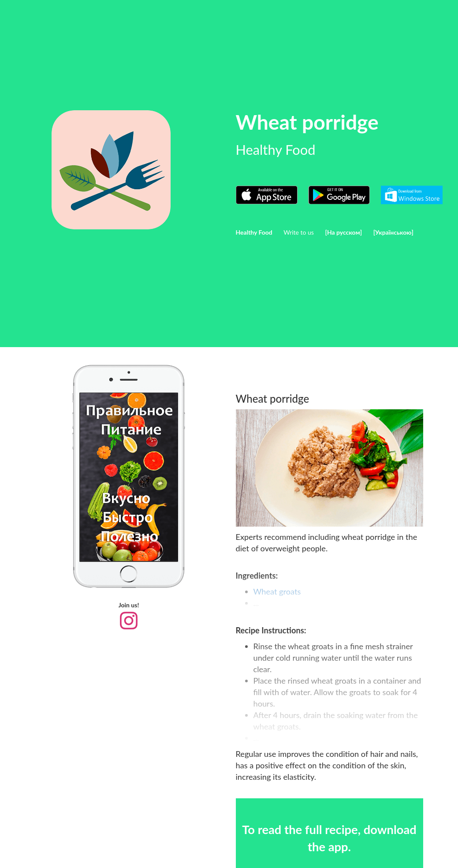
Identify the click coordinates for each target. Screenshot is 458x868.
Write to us (299, 232)
